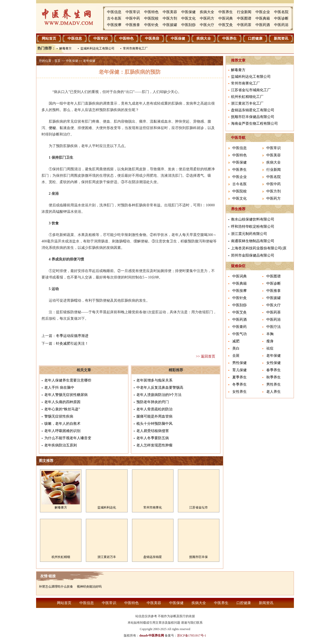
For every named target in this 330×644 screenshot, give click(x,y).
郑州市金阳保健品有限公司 (253, 255)
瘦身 (270, 341)
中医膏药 (240, 327)
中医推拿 (133, 25)
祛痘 (270, 348)
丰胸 (270, 334)
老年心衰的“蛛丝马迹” (62, 409)
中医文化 (188, 18)
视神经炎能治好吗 (89, 587)
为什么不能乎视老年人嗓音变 (68, 438)
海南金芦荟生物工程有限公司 (254, 124)
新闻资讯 (281, 39)
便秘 (52, 128)
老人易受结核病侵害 (153, 431)
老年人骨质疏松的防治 (154, 409)
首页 (57, 61)
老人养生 (274, 392)
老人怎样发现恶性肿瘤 (154, 445)
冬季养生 (240, 384)
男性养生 (274, 384)
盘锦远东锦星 (153, 557)
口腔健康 (255, 39)
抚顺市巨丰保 (199, 557)
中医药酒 (263, 25)
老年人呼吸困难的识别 (62, 431)
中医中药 (133, 18)
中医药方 (207, 18)
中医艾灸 (226, 25)
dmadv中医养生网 (151, 635)
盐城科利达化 (107, 507)
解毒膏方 (65, 48)
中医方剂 (170, 18)
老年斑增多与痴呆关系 (154, 380)
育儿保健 (240, 370)
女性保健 (274, 363)
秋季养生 (274, 377)
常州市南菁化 (153, 507)
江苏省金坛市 (199, 507)
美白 (236, 348)
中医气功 (240, 334)
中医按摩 (114, 25)
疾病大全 (207, 12)
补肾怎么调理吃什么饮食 (56, 587)
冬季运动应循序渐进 (72, 336)
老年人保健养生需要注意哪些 (68, 380)
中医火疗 (207, 25)
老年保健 (89, 61)
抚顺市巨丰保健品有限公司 (253, 117)
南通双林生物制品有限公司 (253, 241)
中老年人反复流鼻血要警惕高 (160, 388)
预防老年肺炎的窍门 (153, 402)
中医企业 (263, 12)
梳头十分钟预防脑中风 (154, 424)
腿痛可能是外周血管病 (154, 416)
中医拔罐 (170, 25)
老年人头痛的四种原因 (62, 402)
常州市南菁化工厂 (135, 48)
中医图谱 (244, 18)
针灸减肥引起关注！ (72, 344)
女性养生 (240, 392)
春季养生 (274, 370)
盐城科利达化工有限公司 (97, 48)
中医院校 (151, 18)
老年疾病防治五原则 (61, 445)
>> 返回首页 (206, 356)
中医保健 (188, 12)
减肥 (236, 341)
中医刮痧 (188, 25)
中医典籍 (263, 18)
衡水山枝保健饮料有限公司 (253, 219)
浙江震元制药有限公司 (249, 234)
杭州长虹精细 (61, 557)
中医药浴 (281, 25)
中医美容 (170, 12)
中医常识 (133, 12)
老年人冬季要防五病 (153, 438)
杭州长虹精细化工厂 (247, 97)
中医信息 (114, 12)
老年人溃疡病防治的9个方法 (159, 395)
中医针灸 (151, 25)
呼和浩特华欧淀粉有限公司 (253, 227)
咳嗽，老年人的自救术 (62, 424)
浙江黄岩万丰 (107, 557)
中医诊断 (281, 18)
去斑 (236, 356)
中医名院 (281, 12)
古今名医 (114, 18)
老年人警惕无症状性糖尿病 (66, 395)
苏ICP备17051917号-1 (192, 635)
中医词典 (226, 18)
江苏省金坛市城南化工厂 (251, 90)
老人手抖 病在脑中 (59, 388)
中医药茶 (244, 25)
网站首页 (49, 39)
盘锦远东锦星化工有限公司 (253, 110)
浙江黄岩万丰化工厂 (247, 103)
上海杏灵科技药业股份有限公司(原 (259, 248)
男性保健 (240, 363)
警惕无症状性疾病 (59, 416)
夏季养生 (240, 377)
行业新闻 (244, 12)
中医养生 (226, 12)
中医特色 (151, 12)
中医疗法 (274, 327)
